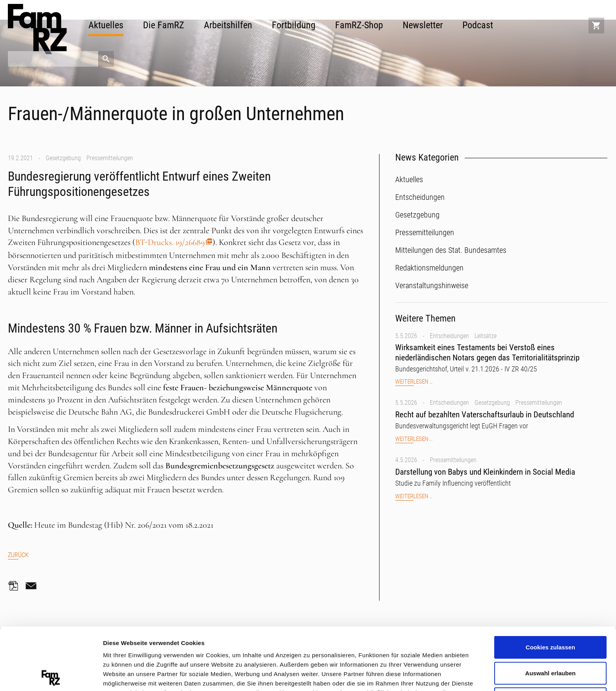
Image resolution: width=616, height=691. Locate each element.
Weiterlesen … (414, 382)
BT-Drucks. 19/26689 (170, 242)
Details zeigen (418, 675)
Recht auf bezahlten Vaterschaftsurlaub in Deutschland (485, 415)
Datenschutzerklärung (159, 649)
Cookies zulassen (550, 585)
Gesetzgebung (63, 158)
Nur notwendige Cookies (550, 636)
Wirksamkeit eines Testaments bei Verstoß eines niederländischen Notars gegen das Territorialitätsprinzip (487, 352)
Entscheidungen (449, 336)
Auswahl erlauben (550, 611)
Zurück (18, 555)
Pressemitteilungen (110, 158)
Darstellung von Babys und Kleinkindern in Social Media (485, 472)
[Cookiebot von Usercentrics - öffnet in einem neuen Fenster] (51, 676)
